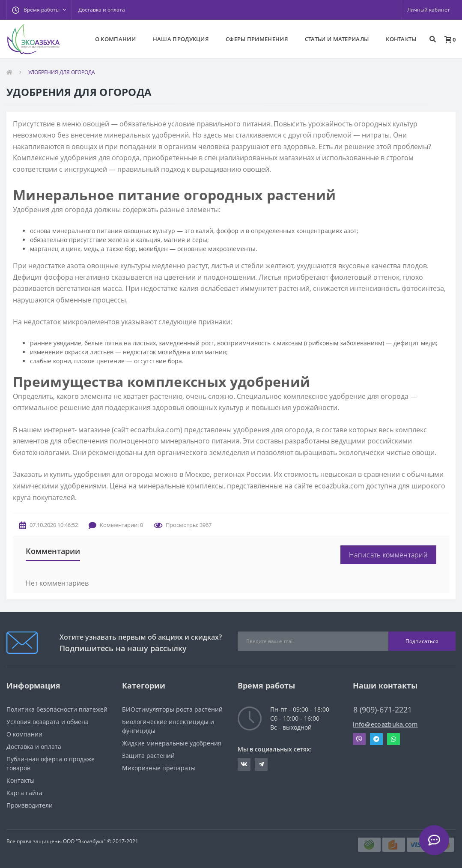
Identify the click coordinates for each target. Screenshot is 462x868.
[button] (39, 10)
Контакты (21, 780)
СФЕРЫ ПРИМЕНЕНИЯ (257, 39)
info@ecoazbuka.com (385, 724)
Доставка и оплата (102, 10)
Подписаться (422, 641)
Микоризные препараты (159, 768)
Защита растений (148, 756)
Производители (30, 805)
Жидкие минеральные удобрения (172, 743)
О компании (24, 734)
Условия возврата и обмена (48, 722)
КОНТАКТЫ (401, 39)
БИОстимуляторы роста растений (172, 709)
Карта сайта (24, 793)
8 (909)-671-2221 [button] (383, 710)
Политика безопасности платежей (57, 709)
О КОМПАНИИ (115, 39)
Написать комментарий (388, 555)
